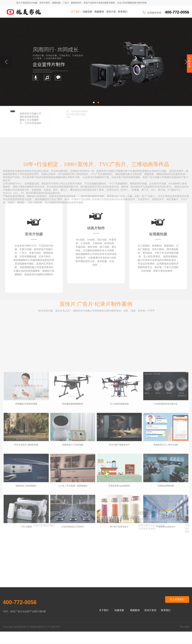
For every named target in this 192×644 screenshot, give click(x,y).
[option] (96, 62)
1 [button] (94, 102)
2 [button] (98, 102)
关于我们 (76, 12)
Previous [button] (6, 62)
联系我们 (123, 12)
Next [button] (186, 62)
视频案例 (99, 12)
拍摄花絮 (87, 12)
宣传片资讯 (111, 14)
